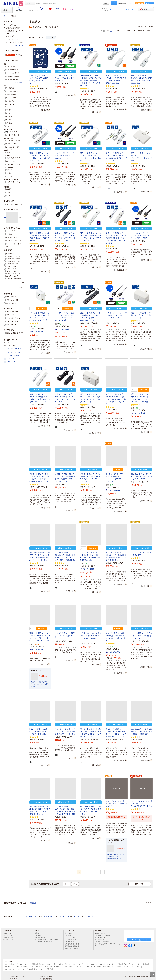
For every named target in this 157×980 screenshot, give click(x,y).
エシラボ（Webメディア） (103, 942)
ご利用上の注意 (70, 942)
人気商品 (33, 45)
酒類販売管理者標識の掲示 (73, 946)
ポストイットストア (11, 969)
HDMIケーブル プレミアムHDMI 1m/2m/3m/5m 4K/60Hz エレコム (65, 156)
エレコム (51, 37)
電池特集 (41, 964)
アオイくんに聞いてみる (139, 940)
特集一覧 (49, 969)
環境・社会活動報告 (41, 937)
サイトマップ (69, 933)
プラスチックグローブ (31, 917)
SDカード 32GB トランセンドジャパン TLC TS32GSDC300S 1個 (116, 857)
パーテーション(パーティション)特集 (95, 964)
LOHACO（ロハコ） (101, 933)
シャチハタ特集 (116, 967)
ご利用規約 (69, 935)
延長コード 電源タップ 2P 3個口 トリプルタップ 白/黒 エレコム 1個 (142, 315)
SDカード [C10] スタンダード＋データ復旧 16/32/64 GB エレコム (116, 804)
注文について (8, 933)
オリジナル (85, 45)
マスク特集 (86, 967)
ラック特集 (118, 964)
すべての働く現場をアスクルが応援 (71, 967)
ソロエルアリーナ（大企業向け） (105, 935)
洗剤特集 (8, 967)
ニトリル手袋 (89, 917)
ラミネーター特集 (62, 964)
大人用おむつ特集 (96, 967)
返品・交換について (9, 940)
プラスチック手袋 (64, 917)
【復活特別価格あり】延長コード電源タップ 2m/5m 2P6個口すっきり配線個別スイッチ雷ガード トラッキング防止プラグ (90, 81)
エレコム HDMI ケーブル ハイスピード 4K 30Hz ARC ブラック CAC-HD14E (142, 476)
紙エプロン (77, 917)
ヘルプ (133, 3)
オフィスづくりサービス (25, 969)
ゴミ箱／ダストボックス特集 (131, 964)
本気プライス (111, 45)
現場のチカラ (49, 967)
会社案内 (38, 933)
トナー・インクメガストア (23, 964)
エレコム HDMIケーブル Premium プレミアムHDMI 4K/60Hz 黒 (65, 78)
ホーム (6, 16)
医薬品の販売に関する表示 (73, 948)
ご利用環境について (71, 940)
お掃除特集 (145, 964)
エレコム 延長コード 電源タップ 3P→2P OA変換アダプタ (65, 636)
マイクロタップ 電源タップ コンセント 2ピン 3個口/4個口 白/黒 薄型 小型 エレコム (65, 732)
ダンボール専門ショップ (36, 967)
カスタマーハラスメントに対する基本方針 (48, 940)
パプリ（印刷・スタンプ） (102, 937)
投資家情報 (39, 935)
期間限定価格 (59, 45)
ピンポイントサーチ (39, 969)
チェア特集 (110, 964)
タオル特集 (24, 967)
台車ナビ (57, 967)
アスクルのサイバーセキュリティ (45, 942)
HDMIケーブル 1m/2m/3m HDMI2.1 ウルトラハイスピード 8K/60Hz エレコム (40, 732)
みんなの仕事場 (100, 940)
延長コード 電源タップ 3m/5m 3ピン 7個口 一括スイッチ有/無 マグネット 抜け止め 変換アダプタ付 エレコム (116, 399)
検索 (114, 3)
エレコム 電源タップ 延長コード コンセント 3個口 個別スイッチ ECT (142, 636)
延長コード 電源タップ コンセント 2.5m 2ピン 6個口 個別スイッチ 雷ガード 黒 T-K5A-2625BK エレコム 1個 (40, 684)
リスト (101, 31)
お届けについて (9, 935)
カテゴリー (7, 10)
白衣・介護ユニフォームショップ (132, 967)
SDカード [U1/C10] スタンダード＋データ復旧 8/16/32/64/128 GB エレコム (142, 804)
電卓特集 (34, 964)
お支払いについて (9, 937)
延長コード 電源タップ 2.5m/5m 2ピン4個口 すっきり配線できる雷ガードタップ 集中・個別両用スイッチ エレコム (116, 238)
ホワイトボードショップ (76, 964)
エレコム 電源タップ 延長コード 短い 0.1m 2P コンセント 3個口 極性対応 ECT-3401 (142, 732)
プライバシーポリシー (72, 937)
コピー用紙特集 (9, 964)
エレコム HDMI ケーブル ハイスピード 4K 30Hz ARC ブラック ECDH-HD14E (142, 236)
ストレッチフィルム (48, 917)
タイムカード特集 (50, 964)
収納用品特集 (107, 967)
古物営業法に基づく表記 (73, 944)
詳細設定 (106, 3)
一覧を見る (33, 903)
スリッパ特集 (16, 967)
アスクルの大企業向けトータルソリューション (107, 945)
